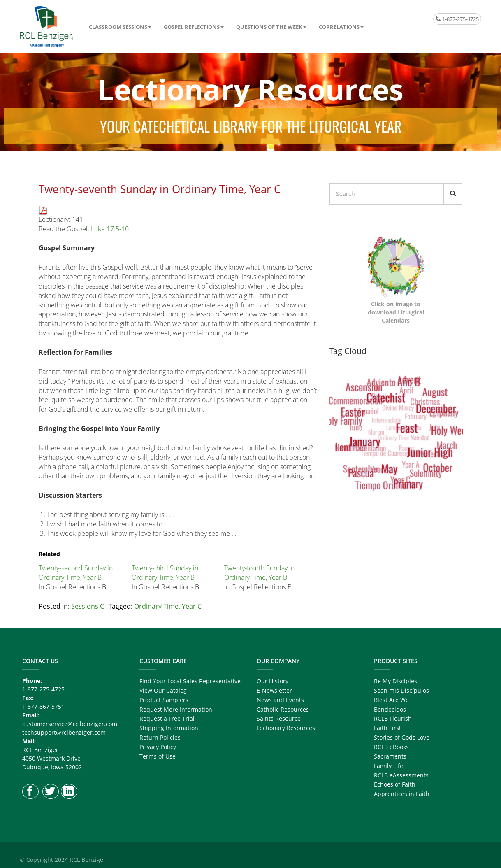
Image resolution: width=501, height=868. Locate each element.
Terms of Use (158, 756)
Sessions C (88, 606)
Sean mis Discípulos (401, 690)
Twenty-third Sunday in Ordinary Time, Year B (165, 573)
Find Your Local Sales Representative (190, 681)
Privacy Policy (158, 747)
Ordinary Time (156, 606)
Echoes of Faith (395, 784)
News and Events (280, 700)
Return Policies (160, 737)
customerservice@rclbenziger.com (70, 724)
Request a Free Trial (167, 718)
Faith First (387, 728)
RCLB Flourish (393, 718)
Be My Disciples (395, 681)
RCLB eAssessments (401, 775)
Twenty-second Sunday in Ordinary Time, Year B (76, 573)
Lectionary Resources (286, 728)
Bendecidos (390, 709)
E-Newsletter (274, 690)
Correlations (339, 27)
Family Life (389, 766)
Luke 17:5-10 (110, 229)
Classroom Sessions (118, 27)
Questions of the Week (269, 27)
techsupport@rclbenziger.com (64, 732)
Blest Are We (391, 700)
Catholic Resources (283, 709)
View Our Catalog (163, 690)
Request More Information (176, 709)
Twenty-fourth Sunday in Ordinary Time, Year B (259, 573)
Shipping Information (169, 728)
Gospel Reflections (192, 27)
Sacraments (390, 756)
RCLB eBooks (391, 747)
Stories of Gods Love (402, 737)
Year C (192, 606)
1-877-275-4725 (457, 19)
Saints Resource (279, 718)
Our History (273, 681)
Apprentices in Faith (402, 794)
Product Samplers (164, 700)
